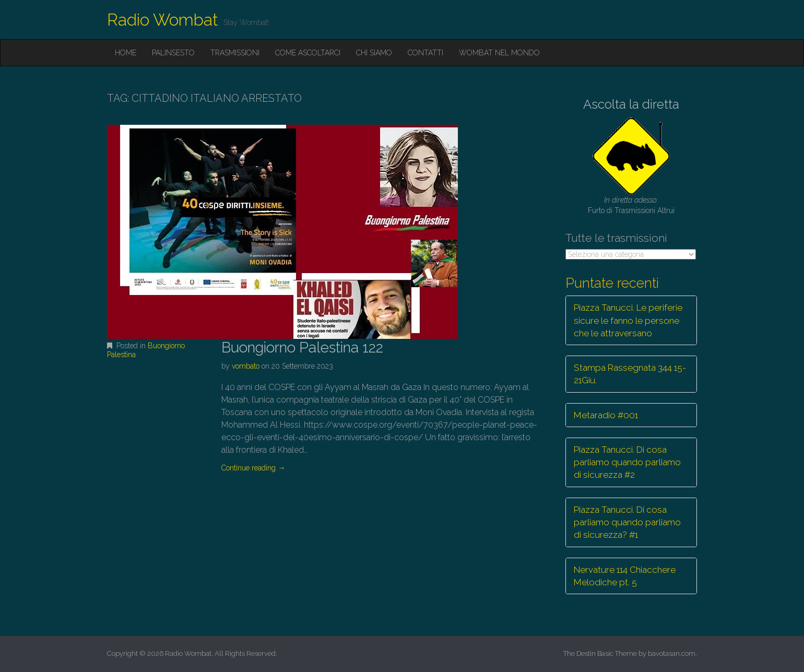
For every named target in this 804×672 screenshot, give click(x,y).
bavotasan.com (672, 653)
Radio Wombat (163, 20)
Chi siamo (374, 53)
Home (126, 53)
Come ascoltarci (308, 53)
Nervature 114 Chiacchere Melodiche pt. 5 (625, 576)
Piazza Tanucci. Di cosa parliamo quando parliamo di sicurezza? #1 (627, 522)
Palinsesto (173, 53)
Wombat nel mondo (499, 53)
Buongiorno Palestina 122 (302, 347)
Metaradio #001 (606, 415)
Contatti (425, 53)
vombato (246, 366)
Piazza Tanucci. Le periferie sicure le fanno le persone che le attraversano (628, 320)
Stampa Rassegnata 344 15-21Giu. (630, 374)
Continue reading (253, 468)
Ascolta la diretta (631, 104)
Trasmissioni (235, 53)
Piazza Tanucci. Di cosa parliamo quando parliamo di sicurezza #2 (627, 462)
